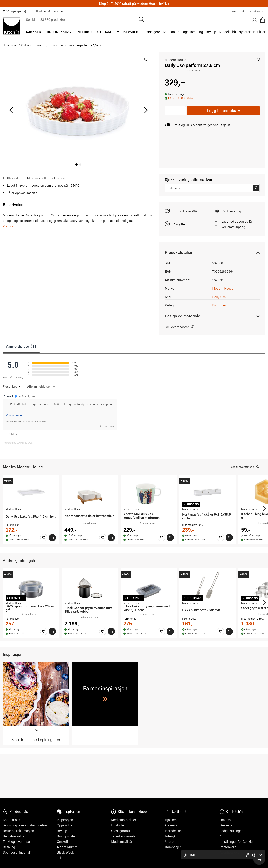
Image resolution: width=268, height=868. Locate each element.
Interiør (171, 836)
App (222, 836)
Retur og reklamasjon (18, 831)
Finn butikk (238, 11)
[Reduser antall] (169, 111)
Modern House (176, 60)
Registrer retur (14, 836)
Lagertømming (192, 32)
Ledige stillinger (231, 831)
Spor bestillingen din (18, 852)
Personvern (228, 847)
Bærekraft (227, 825)
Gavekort (172, 825)
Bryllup (211, 32)
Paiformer (58, 45)
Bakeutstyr (41, 45)
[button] (258, 59)
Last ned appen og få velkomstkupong (237, 224)
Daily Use (219, 297)
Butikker (259, 32)
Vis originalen (15, 415)
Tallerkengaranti (123, 836)
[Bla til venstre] (11, 110)
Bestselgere (151, 32)
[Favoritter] (44, 538)
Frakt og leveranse (16, 841)
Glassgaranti (120, 831)
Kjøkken (26, 45)
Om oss (225, 820)
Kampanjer (171, 32)
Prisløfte (179, 224)
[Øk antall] (182, 111)
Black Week (65, 852)
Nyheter (244, 32)
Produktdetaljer (179, 252)
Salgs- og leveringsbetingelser (25, 825)
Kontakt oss (11, 820)
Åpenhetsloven (230, 852)
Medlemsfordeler (124, 820)
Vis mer (8, 226)
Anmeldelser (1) (21, 346)
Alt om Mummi (68, 847)
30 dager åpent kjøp (16, 11)
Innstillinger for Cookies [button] (237, 841)
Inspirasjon (65, 820)
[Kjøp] (52, 538)
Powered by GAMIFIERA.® (18, 443)
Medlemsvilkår (122, 841)
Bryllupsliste (66, 836)
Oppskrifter (65, 825)
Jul (59, 858)
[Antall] (175, 111)
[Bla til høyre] (145, 110)
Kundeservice (258, 11)
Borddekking (174, 831)
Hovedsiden (10, 45)
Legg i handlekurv (223, 111)
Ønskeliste (65, 841)
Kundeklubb (227, 32)
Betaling (9, 847)
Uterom (171, 841)
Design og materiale (183, 316)
